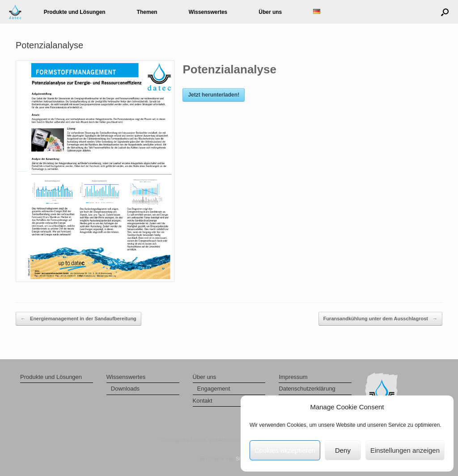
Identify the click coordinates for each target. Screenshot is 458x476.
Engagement (214, 389)
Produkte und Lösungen (75, 12)
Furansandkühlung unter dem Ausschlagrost (380, 319)
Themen (147, 12)
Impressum (293, 377)
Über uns (270, 12)
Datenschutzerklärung (307, 389)
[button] (445, 12)
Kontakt (203, 401)
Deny (343, 450)
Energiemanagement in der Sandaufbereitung (78, 319)
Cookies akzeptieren (285, 450)
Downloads (125, 389)
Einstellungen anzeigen (405, 450)
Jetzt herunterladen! (214, 95)
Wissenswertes (208, 12)
